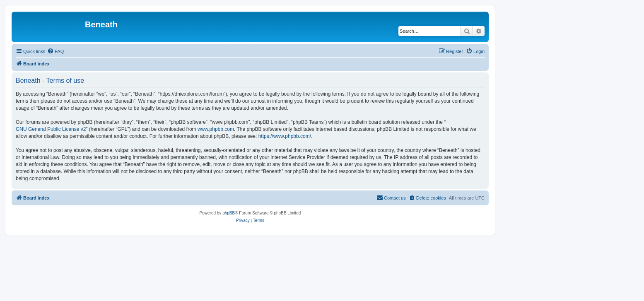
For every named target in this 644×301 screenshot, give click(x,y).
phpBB (229, 213)
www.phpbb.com (216, 129)
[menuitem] (55, 51)
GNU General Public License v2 (51, 129)
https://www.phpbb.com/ (285, 136)
